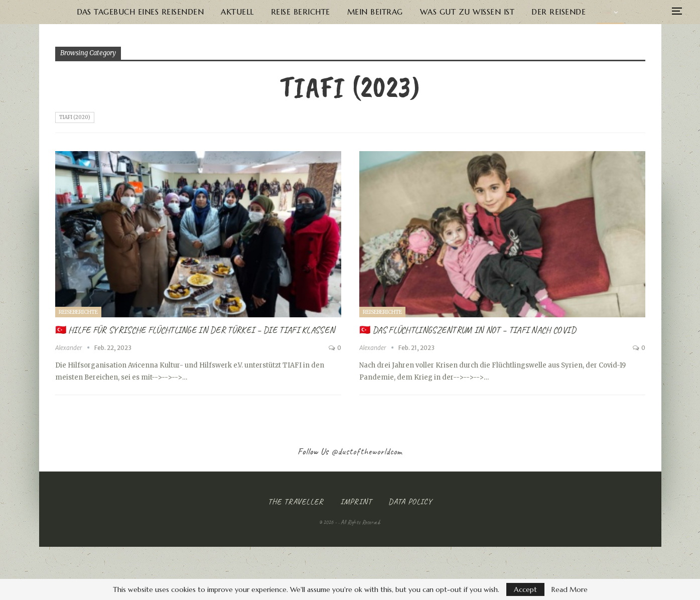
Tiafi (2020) (75, 117)
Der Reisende (563, 12)
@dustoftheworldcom (367, 451)
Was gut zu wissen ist (469, 12)
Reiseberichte (78, 312)
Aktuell (233, 12)
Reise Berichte (299, 12)
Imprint (356, 502)
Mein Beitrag (375, 12)
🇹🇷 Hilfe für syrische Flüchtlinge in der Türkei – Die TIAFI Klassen (195, 330)
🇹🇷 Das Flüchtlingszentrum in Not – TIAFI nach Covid (468, 330)
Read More (570, 589)
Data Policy (410, 502)
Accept (525, 589)
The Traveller (296, 502)
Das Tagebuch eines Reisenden (134, 12)
